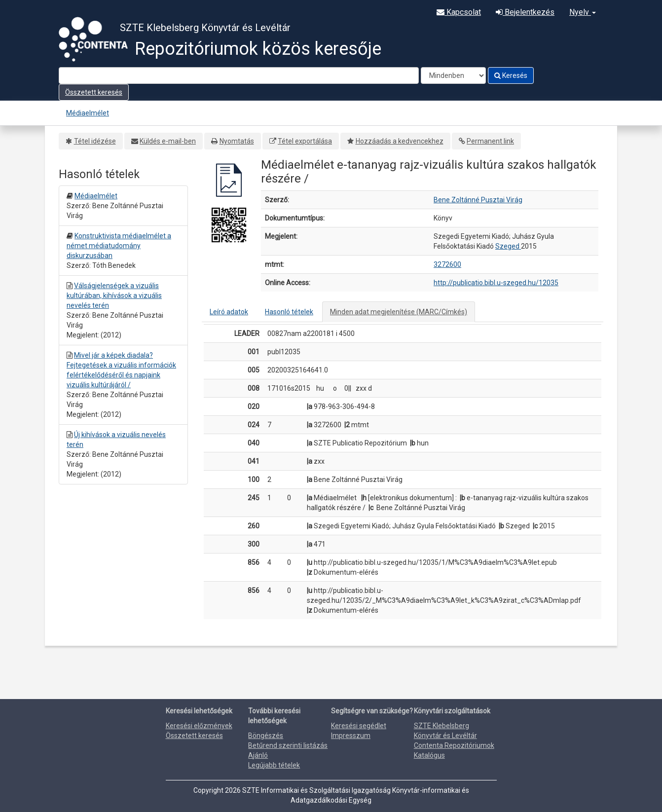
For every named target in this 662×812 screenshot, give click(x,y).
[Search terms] (239, 75)
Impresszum (351, 736)
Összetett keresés (94, 92)
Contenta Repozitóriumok (454, 745)
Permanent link (490, 141)
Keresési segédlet (359, 726)
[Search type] (453, 75)
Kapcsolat (459, 12)
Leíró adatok (229, 312)
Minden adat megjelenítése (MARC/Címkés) (399, 312)
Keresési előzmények (199, 726)
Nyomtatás (237, 141)
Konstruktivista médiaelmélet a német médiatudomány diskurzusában (119, 246)
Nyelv (583, 12)
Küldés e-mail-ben (168, 141)
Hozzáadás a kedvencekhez (400, 141)
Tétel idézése (95, 141)
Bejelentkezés (525, 12)
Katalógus (429, 755)
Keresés (511, 75)
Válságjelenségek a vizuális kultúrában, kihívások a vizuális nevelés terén (114, 295)
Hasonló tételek (289, 312)
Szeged (508, 246)
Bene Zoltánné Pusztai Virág (478, 200)
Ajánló (258, 755)
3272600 (447, 264)
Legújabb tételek (274, 765)
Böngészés (266, 736)
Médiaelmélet (88, 113)
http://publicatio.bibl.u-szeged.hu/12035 (496, 283)
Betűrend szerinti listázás (288, 745)
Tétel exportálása (305, 141)
